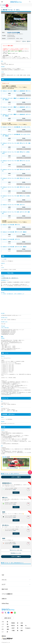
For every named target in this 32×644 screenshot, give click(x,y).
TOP (2, 7)
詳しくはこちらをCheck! (13, 468)
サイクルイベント (7, 7)
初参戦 (4, 512)
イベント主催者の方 (7, 594)
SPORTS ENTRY (16, 2)
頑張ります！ (5, 498)
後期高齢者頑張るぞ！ (7, 483)
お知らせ (4, 599)
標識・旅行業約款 (8, 627)
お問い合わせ (8, 618)
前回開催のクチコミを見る (16, 553)
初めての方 (5, 589)
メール (24, 41)
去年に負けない (6, 525)
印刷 (29, 41)
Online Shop (5, 603)
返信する (16, 493)
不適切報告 (14, 490)
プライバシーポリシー (3, 627)
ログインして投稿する (16, 477)
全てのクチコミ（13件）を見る (16, 550)
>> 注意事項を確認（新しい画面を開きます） (10, 278)
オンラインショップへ (25, 468)
